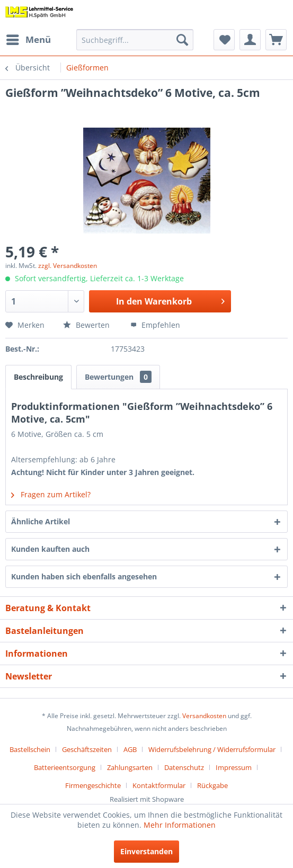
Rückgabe (212, 785)
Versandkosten (204, 716)
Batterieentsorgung (65, 767)
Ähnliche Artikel (41, 521)
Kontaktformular (159, 785)
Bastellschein (30, 749)
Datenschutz (184, 767)
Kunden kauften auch (50, 549)
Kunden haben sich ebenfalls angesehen (84, 576)
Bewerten (87, 325)
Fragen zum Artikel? (51, 494)
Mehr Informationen (180, 825)
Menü (29, 38)
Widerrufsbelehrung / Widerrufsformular (212, 749)
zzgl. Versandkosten (68, 266)
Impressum (234, 767)
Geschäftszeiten (87, 749)
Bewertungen (118, 377)
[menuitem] (28, 40)
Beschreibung (38, 377)
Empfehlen (155, 325)
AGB (130, 749)
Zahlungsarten (130, 767)
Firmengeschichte (93, 785)
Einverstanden (146, 851)
